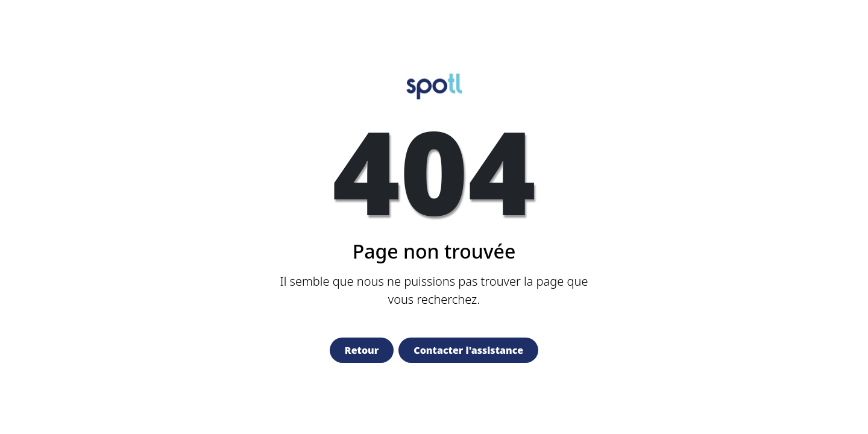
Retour (362, 350)
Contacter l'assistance (468, 350)
